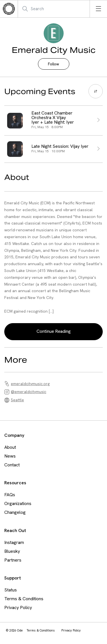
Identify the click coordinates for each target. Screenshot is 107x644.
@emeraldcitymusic (29, 392)
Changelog (15, 512)
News (10, 456)
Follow (53, 64)
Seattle (17, 400)
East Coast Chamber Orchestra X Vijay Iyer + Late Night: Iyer (53, 118)
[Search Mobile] (50, 9)
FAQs (10, 495)
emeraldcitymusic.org (30, 384)
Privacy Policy (18, 607)
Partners (13, 560)
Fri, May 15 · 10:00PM (48, 151)
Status (11, 590)
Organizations (18, 503)
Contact (12, 465)
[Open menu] (98, 9)
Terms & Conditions (24, 599)
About (10, 447)
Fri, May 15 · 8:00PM (47, 127)
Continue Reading (54, 331)
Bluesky (12, 551)
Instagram (14, 542)
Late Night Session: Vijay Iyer (60, 146)
